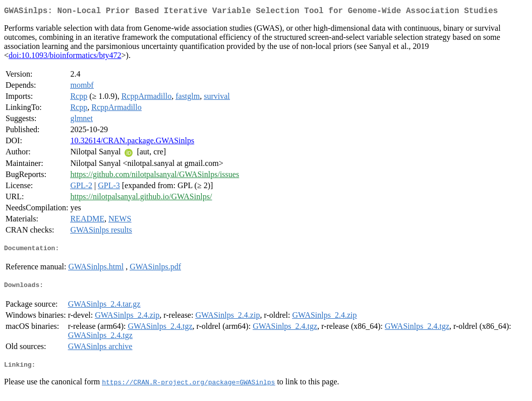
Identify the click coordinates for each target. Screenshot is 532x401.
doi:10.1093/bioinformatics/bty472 (65, 57)
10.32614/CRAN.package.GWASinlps (132, 142)
